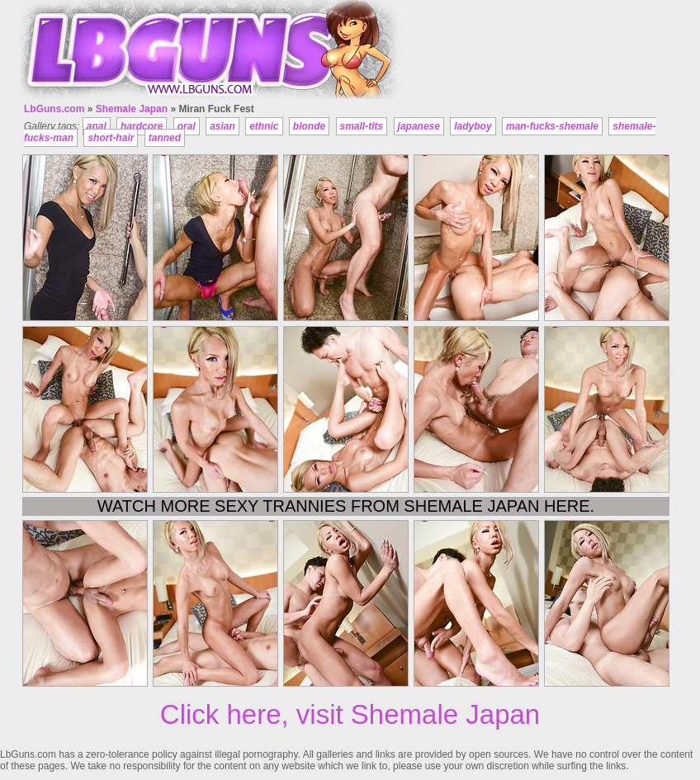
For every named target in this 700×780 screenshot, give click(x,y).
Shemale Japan (132, 109)
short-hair (111, 138)
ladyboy (473, 126)
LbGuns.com (54, 109)
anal (97, 126)
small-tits (362, 126)
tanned (165, 138)
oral (187, 126)
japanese (419, 126)
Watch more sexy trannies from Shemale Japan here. (346, 506)
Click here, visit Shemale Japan (350, 714)
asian (222, 126)
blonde (309, 126)
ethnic (264, 126)
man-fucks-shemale (552, 126)
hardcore (142, 126)
